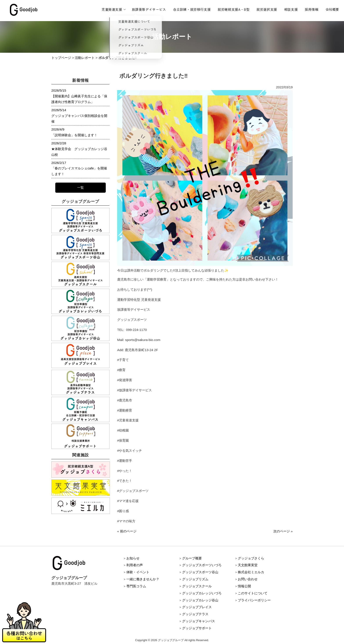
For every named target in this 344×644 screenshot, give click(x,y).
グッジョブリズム (195, 579)
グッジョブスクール (197, 586)
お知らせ (133, 558)
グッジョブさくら (251, 558)
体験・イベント (138, 572)
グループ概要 (192, 558)
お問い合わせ (248, 579)
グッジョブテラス (195, 614)
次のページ (282, 531)
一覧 (81, 188)
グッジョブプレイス (197, 607)
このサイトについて (253, 593)
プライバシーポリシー (254, 600)
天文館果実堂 (248, 565)
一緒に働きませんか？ (143, 579)
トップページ (61, 58)
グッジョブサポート (197, 628)
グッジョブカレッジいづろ (202, 593)
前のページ (128, 531)
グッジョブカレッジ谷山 (200, 600)
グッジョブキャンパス (199, 621)
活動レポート (85, 58)
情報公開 (244, 586)
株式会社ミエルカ (251, 572)
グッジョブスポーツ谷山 (200, 572)
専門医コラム (136, 586)
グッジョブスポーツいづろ (202, 565)
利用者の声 (135, 565)
